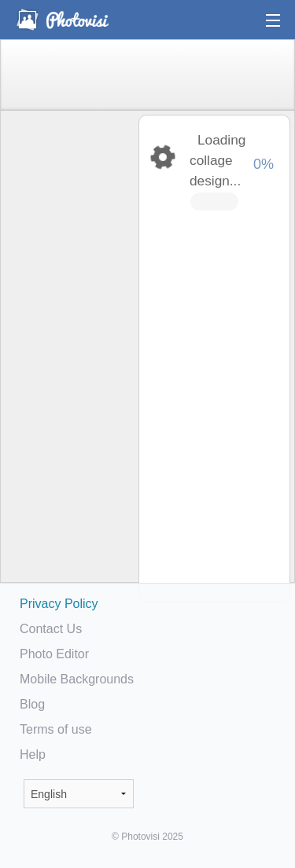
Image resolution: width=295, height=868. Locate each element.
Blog (32, 704)
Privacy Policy (59, 604)
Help (33, 754)
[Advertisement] (68, 358)
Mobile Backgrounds (77, 679)
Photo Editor (54, 654)
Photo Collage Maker (62, 20)
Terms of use (56, 729)
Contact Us (51, 629)
